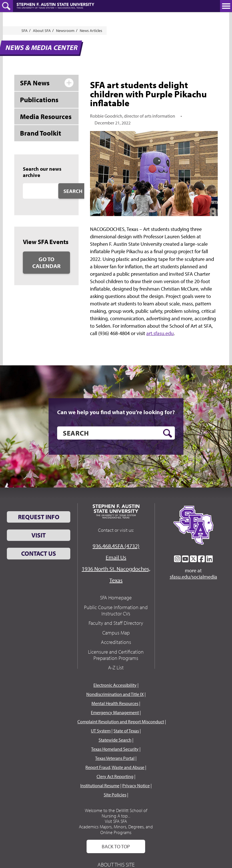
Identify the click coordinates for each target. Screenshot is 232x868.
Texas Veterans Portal (115, 758)
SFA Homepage (116, 598)
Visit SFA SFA (116, 821)
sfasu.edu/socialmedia (193, 577)
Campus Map (116, 633)
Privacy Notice (136, 786)
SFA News (35, 83)
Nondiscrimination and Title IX (115, 694)
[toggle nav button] (226, 6)
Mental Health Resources (115, 703)
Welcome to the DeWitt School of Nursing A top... (116, 813)
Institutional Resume (100, 786)
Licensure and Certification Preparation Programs (116, 655)
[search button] (168, 433)
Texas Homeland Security (115, 749)
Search (73, 191)
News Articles (91, 31)
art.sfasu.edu (160, 333)
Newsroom (65, 31)
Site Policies (115, 795)
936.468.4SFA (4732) (116, 546)
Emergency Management (115, 712)
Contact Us (39, 553)
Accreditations (116, 642)
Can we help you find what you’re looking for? (116, 412)
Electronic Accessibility (115, 685)
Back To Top (116, 846)
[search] (116, 433)
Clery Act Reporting (115, 776)
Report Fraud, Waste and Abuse (115, 767)
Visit (39, 535)
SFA (25, 31)
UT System (101, 731)
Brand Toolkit (41, 133)
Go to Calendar (46, 262)
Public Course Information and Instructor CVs (116, 610)
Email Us (116, 557)
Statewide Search (115, 740)
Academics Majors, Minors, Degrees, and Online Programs (116, 829)
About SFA (42, 31)
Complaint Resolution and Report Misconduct (121, 722)
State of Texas (126, 731)
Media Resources (46, 116)
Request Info (39, 517)
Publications (39, 100)
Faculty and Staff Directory (116, 623)
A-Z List (116, 667)
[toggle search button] (6, 6)
